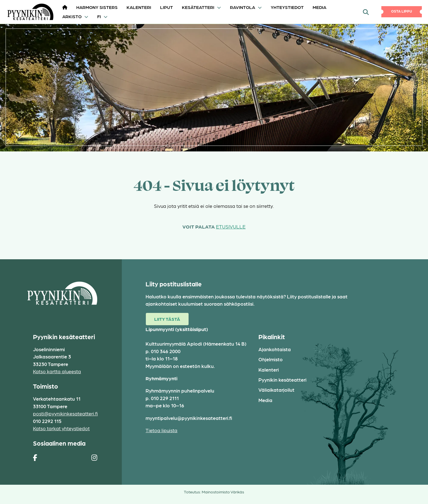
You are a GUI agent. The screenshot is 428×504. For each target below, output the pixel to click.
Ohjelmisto (271, 359)
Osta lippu (402, 11)
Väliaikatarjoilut (276, 390)
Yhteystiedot (287, 7)
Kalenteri (139, 7)
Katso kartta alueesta (57, 371)
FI (99, 16)
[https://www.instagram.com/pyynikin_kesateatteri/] (94, 457)
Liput (167, 7)
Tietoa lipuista (161, 430)
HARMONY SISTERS (97, 7)
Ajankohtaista (275, 349)
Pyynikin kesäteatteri (282, 380)
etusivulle (231, 226)
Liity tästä (167, 319)
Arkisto (72, 16)
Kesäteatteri (198, 7)
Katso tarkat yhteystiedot (61, 428)
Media (319, 7)
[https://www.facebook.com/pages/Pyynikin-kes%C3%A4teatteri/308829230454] (35, 457)
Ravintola (242, 7)
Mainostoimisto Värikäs (223, 492)
